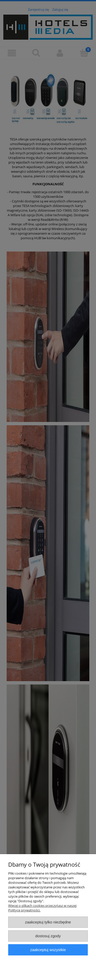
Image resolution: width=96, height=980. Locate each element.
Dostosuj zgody (48, 936)
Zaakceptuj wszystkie (48, 950)
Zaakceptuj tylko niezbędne (48, 922)
